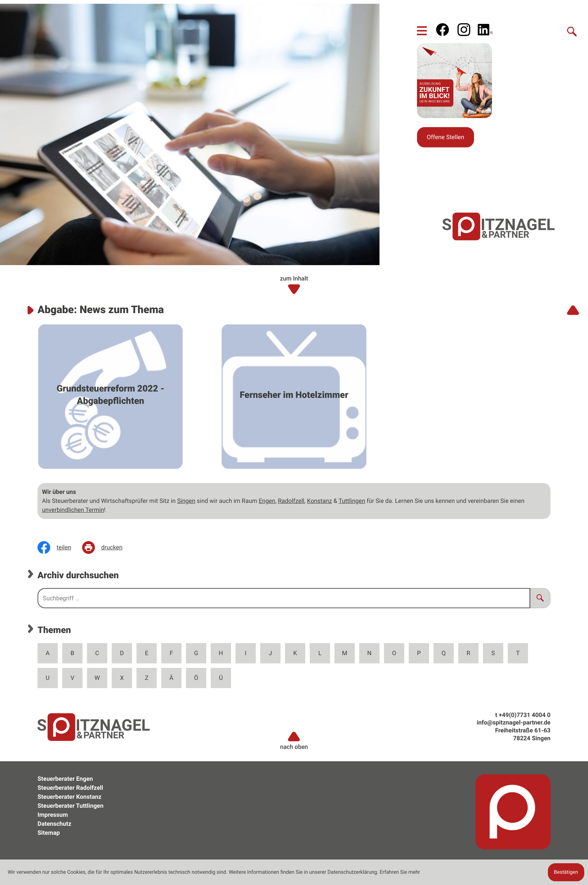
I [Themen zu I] (246, 653)
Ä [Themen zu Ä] (171, 678)
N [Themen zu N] (369, 653)
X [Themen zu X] (122, 678)
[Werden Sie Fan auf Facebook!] (442, 30)
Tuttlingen (352, 501)
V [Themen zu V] (72, 678)
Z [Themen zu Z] (147, 678)
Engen (267, 501)
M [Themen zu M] (345, 653)
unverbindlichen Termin (73, 510)
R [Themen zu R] (468, 653)
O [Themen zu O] (394, 653)
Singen (186, 501)
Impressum (53, 815)
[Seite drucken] (108, 547)
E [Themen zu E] (146, 653)
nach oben (294, 740)
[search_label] (284, 598)
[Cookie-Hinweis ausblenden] (566, 872)
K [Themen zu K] (295, 653)
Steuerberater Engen (65, 779)
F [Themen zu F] (172, 653)
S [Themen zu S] (493, 653)
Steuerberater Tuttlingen (70, 806)
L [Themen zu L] (320, 653)
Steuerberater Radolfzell (70, 788)
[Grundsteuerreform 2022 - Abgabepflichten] (110, 397)
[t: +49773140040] (525, 715)
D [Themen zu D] (122, 653)
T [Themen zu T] (518, 653)
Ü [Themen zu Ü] (221, 678)
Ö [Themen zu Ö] (196, 678)
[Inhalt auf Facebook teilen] (60, 547)
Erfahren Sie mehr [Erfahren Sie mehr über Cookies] (400, 872)
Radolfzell (291, 501)
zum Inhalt (294, 285)
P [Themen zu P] (419, 653)
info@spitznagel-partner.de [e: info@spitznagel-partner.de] (514, 722)
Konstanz (320, 501)
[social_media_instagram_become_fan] (464, 30)
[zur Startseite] (499, 226)
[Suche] (572, 31)
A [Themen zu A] (48, 653)
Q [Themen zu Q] (444, 653)
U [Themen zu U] (48, 678)
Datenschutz (54, 824)
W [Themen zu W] (97, 678)
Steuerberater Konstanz (69, 797)
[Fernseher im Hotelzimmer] (294, 397)
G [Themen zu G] (196, 653)
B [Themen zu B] (72, 653)
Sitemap (49, 833)
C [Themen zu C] (97, 653)
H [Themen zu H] (221, 653)
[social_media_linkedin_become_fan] (485, 30)
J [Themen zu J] (271, 653)
